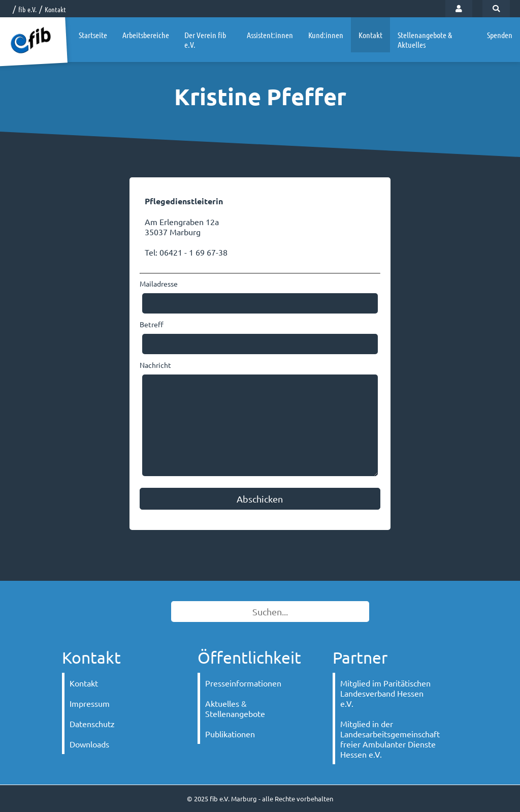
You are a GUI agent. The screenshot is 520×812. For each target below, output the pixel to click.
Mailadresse (159, 284)
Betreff (152, 324)
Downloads (89, 744)
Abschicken (260, 499)
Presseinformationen (243, 683)
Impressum (90, 703)
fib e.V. (27, 9)
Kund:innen (326, 35)
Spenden (500, 35)
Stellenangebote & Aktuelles (425, 40)
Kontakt (55, 9)
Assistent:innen (270, 35)
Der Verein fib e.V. (205, 40)
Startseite (93, 35)
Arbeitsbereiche (146, 35)
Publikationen (230, 734)
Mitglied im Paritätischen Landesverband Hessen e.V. (385, 693)
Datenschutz (92, 724)
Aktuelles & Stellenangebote (235, 708)
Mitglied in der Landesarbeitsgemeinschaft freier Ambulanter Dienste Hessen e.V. (390, 739)
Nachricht (155, 365)
